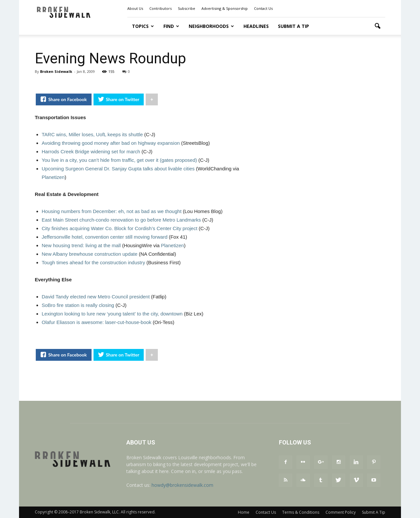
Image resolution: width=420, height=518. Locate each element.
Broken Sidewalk (56, 71)
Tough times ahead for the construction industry (93, 262)
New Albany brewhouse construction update (90, 254)
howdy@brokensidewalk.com (182, 485)
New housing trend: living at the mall (81, 245)
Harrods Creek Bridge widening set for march (91, 151)
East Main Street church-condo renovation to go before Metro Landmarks (121, 220)
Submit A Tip (294, 26)
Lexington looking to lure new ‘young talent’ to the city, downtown (112, 314)
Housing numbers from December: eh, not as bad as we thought (112, 211)
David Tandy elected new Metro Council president (96, 297)
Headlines (256, 26)
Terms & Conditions (301, 512)
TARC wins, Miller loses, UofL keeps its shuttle (92, 134)
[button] (377, 26)
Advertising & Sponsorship (225, 8)
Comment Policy (341, 512)
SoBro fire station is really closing (78, 305)
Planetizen (53, 177)
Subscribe (187, 8)
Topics (143, 26)
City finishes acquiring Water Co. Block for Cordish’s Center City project (119, 228)
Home (244, 512)
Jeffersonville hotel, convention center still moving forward (105, 237)
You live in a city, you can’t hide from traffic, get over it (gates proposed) (119, 160)
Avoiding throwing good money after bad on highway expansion (111, 143)
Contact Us (263, 8)
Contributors (160, 8)
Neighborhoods (211, 26)
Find (171, 26)
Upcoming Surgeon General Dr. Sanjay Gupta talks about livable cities (118, 169)
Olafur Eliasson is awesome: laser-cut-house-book (96, 322)
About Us (135, 8)
